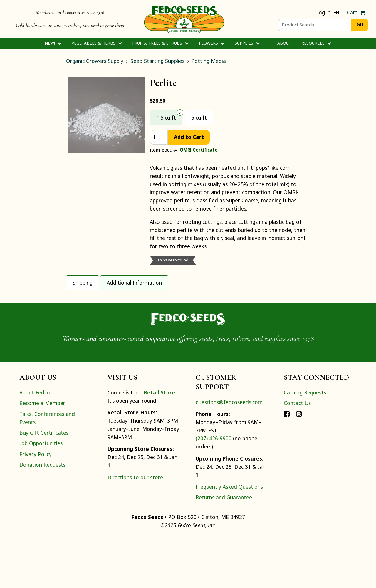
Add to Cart (189, 137)
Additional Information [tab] (134, 283)
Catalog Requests (305, 443)
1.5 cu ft (166, 117)
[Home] (184, 19)
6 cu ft (199, 117)
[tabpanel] (188, 315)
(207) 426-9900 (214, 489)
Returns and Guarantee (224, 548)
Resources (316, 43)
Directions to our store (135, 528)
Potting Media (209, 61)
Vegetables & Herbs (97, 43)
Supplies (247, 43)
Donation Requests (42, 515)
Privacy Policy (36, 505)
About (284, 43)
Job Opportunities (41, 494)
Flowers (212, 43)
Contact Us (297, 454)
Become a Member (42, 454)
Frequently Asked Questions (229, 537)
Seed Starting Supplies (157, 61)
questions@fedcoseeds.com (229, 453)
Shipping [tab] (83, 283)
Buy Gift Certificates (44, 483)
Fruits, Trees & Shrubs (160, 43)
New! (53, 43)
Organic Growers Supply (95, 61)
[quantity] (159, 137)
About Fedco (35, 443)
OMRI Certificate (199, 150)
